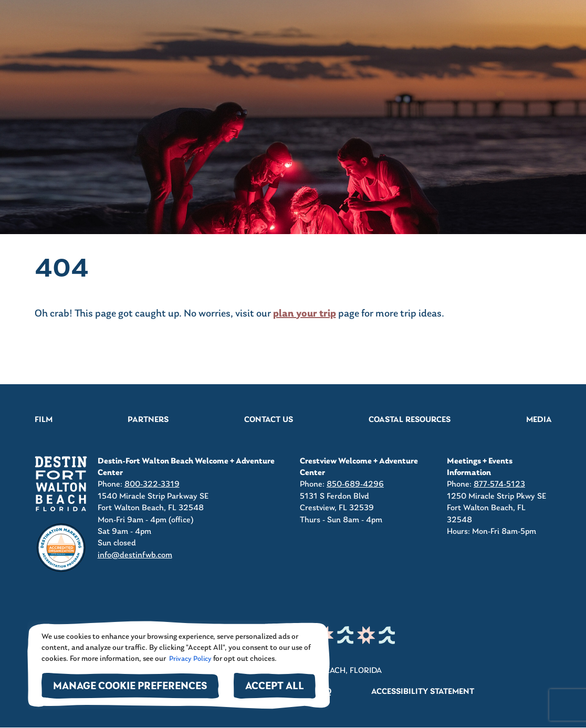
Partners (148, 420)
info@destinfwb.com (135, 555)
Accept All (275, 687)
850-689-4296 (355, 484)
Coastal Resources (410, 420)
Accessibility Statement (423, 692)
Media (539, 420)
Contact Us (269, 420)
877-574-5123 (499, 484)
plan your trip (305, 314)
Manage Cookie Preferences (130, 687)
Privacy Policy (190, 659)
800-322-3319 (152, 484)
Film (44, 420)
